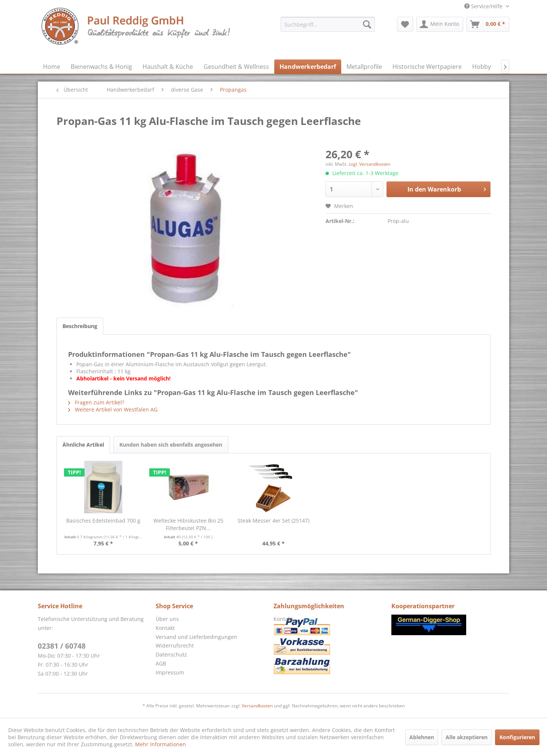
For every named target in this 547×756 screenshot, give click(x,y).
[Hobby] (482, 67)
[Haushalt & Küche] (168, 67)
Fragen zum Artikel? (96, 402)
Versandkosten (257, 706)
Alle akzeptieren (467, 737)
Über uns (167, 619)
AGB (161, 663)
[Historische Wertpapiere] (427, 67)
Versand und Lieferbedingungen (196, 637)
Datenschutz (171, 654)
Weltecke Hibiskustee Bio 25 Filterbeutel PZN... (188, 524)
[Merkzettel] (405, 24)
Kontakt (165, 628)
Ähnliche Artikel (83, 445)
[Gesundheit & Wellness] (236, 67)
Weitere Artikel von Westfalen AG (113, 409)
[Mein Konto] (440, 24)
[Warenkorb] (488, 24)
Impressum (170, 672)
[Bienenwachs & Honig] (101, 67)
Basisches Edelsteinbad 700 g (103, 521)
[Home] (52, 67)
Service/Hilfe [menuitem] (484, 6)
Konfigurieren (517, 737)
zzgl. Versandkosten (369, 164)
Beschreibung (80, 326)
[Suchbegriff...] (328, 24)
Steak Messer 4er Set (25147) (273, 521)
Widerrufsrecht (175, 645)
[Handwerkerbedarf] (308, 67)
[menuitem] (328, 24)
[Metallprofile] (364, 67)
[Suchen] (367, 24)
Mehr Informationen (161, 744)
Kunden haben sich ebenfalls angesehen (171, 445)
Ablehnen (422, 737)
